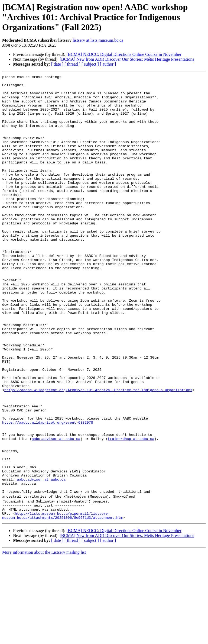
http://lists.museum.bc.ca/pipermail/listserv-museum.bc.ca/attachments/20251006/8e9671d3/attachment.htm (62, 602)
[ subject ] (90, 64)
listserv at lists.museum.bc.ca (98, 40)
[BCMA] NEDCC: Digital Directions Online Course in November (124, 54)
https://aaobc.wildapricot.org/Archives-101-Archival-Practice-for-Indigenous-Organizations (98, 453)
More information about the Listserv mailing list (44, 639)
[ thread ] (72, 64)
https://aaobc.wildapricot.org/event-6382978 (48, 492)
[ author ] (108, 64)
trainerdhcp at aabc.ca (131, 512)
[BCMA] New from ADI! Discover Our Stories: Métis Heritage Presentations (127, 59)
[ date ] (57, 64)
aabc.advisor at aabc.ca (56, 512)
